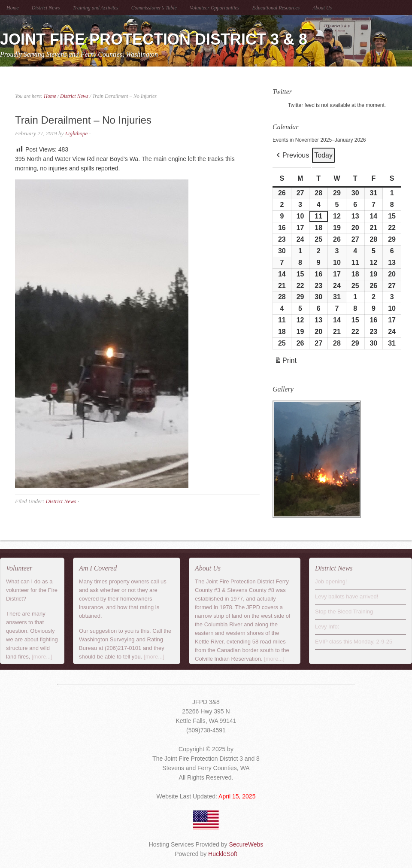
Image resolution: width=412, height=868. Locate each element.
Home (13, 8)
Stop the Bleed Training (344, 612)
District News (46, 8)
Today (323, 155)
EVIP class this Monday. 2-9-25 (354, 642)
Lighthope (77, 133)
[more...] (42, 657)
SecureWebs (246, 844)
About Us (322, 8)
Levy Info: (327, 627)
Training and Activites (95, 8)
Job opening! (331, 581)
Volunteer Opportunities (215, 8)
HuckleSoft (223, 854)
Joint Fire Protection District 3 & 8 (154, 39)
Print (285, 362)
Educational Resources (276, 8)
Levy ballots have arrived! (347, 596)
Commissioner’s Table (154, 8)
